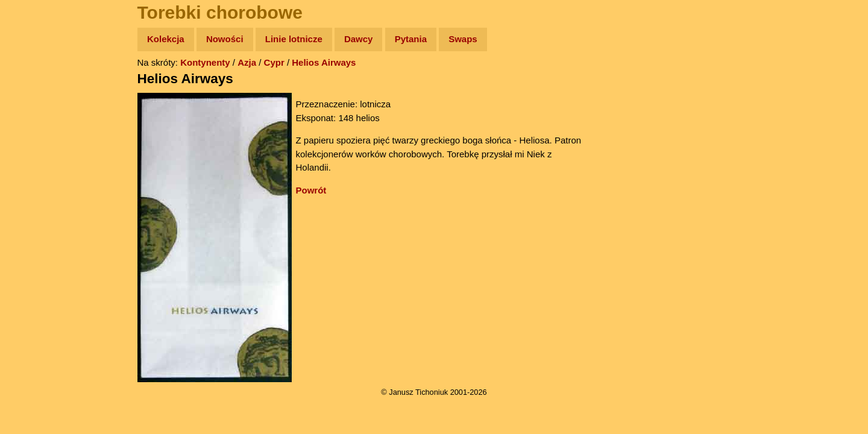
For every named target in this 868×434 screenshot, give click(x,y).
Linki (31, 225)
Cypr (274, 62)
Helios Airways (324, 62)
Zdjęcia (36, 109)
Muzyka (36, 179)
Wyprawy (40, 86)
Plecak (35, 202)
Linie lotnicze (294, 39)
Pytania (411, 39)
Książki (36, 156)
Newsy (35, 132)
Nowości (225, 39)
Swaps (463, 39)
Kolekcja (166, 39)
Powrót (311, 190)
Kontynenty (205, 62)
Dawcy (359, 39)
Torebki (36, 249)
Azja (247, 62)
